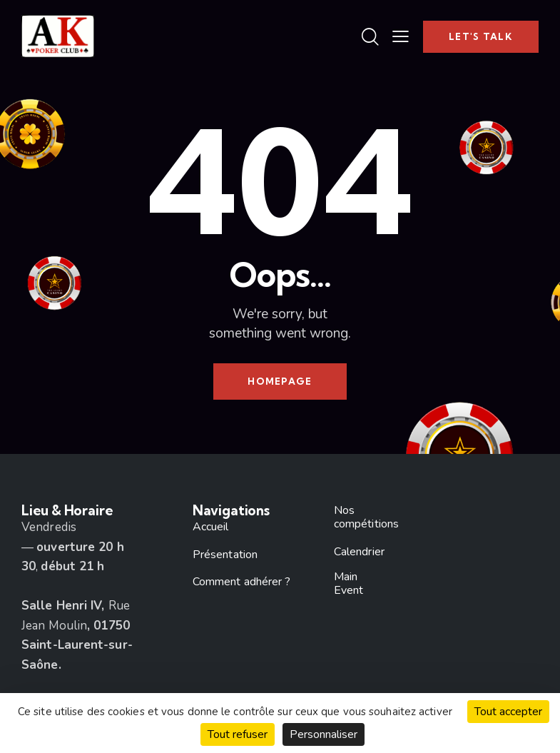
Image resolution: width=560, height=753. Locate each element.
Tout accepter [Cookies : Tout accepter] (508, 712)
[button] (401, 36)
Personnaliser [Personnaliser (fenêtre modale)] (324, 734)
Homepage (280, 381)
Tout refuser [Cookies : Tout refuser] (238, 734)
